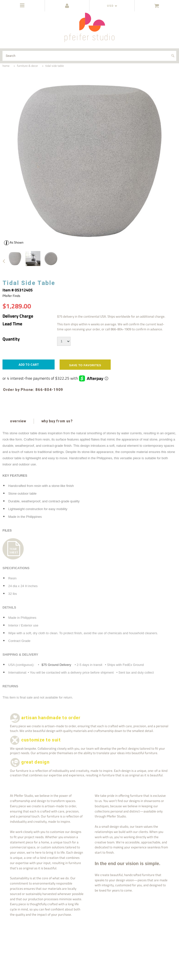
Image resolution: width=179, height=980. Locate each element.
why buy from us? (57, 421)
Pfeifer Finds (11, 296)
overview (18, 421)
